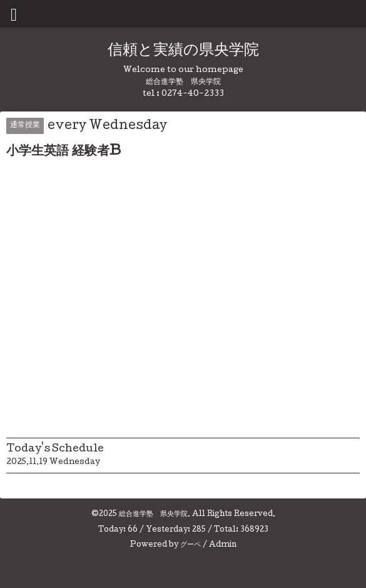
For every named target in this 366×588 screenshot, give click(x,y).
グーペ (191, 545)
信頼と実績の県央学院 (183, 51)
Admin (223, 545)
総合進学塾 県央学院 (153, 515)
